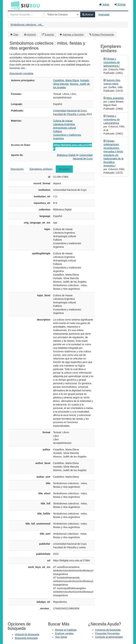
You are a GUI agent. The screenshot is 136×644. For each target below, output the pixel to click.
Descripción (17, 169)
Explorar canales (64, 633)
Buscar (88, 15)
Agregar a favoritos (73, 35)
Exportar (49, 35)
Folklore (58, 131)
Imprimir (31, 35)
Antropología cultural (64, 128)
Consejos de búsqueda (108, 630)
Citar (16, 35)
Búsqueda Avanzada (26, 638)
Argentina (58, 138)
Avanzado (104, 15)
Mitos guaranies (115, 98)
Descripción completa (21, 73)
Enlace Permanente (103, 35)
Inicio (104, 5)
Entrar (120, 5)
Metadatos (64, 169)
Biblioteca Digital (66, 155)
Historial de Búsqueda (27, 634)
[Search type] (62, 15)
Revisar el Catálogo (66, 630)
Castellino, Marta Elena (66, 80)
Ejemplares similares (41, 169)
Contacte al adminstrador (109, 637)
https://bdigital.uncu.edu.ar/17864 (73, 147)
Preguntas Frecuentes (107, 633)
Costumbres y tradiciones (67, 135)
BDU (14, 5)
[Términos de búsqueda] (26, 15)
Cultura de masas (63, 121)
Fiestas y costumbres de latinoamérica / (112, 62)
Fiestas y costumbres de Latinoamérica (112, 119)
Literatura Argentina (64, 124)
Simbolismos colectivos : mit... (27, 25)
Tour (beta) (61, 637)
